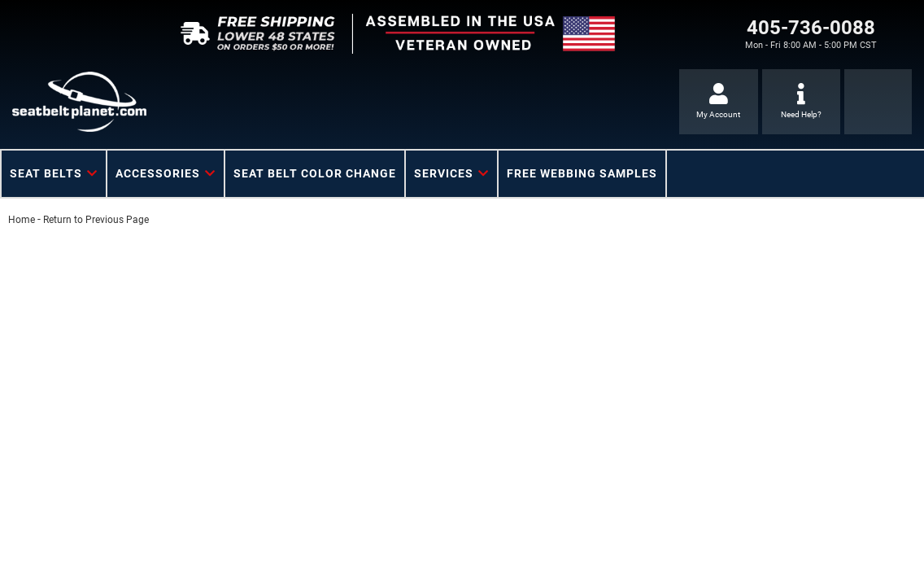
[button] (54, 174)
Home (22, 220)
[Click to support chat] (802, 102)
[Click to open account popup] (719, 102)
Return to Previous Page (96, 220)
